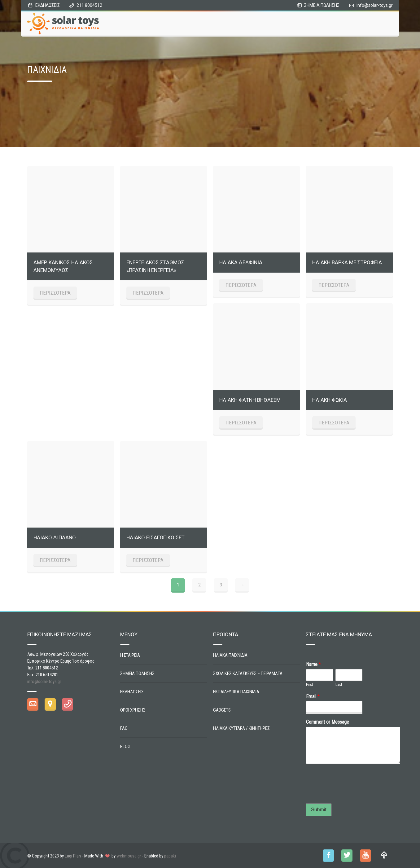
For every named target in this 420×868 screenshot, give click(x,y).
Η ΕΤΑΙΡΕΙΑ (130, 655)
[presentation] (353, 793)
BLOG (125, 747)
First (310, 684)
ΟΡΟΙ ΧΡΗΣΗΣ (133, 710)
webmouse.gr (129, 856)
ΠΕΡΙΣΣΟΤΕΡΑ (55, 293)
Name (313, 664)
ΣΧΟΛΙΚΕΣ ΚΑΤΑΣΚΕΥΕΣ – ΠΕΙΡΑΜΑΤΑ (248, 673)
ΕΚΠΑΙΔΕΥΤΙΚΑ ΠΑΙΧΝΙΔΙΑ (236, 692)
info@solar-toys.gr (375, 5)
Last (339, 684)
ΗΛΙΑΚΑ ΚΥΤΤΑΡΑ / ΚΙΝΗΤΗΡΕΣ (241, 728)
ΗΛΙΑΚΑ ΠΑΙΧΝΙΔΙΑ (230, 655)
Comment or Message (328, 722)
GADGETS (222, 710)
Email (313, 697)
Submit (319, 810)
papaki (170, 856)
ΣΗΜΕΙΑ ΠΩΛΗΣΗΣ (322, 5)
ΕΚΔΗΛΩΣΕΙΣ (48, 5)
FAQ (124, 728)
